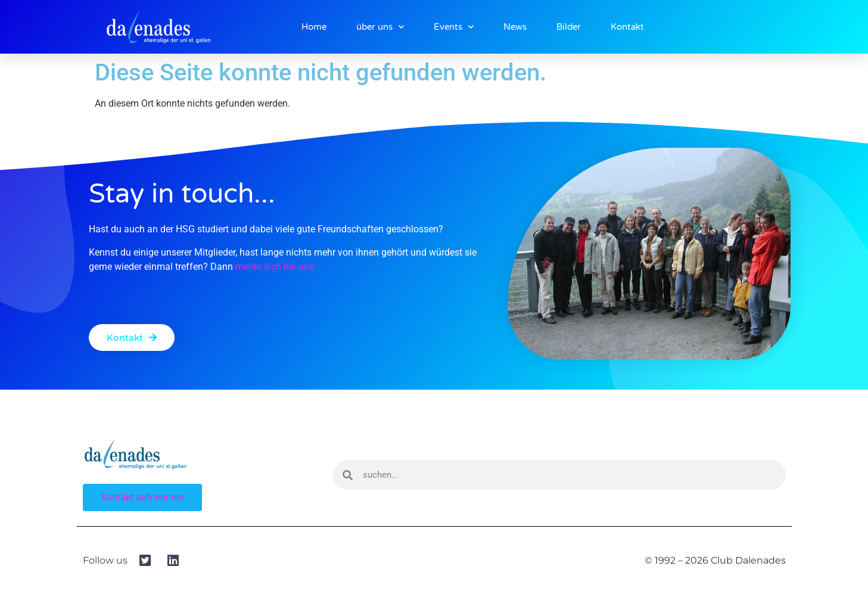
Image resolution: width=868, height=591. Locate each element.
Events (454, 27)
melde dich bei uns (275, 267)
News (515, 27)
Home (314, 27)
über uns (380, 27)
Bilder (569, 27)
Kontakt (627, 27)
